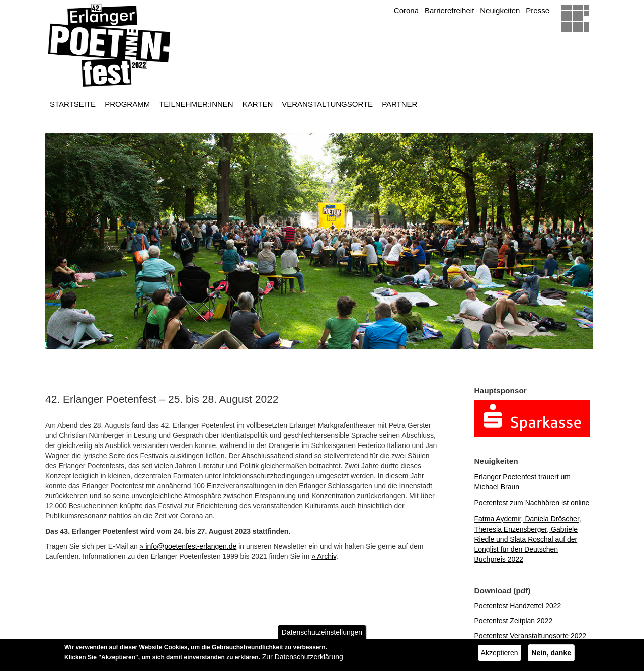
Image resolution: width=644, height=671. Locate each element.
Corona (406, 10)
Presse (538, 10)
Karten (258, 104)
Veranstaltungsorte (327, 104)
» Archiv (324, 556)
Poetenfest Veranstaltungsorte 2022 (531, 636)
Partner (399, 104)
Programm (127, 104)
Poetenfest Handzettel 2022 (518, 606)
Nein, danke (551, 655)
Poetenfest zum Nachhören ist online (532, 503)
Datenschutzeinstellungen (322, 634)
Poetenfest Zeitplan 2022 (514, 621)
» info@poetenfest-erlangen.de (188, 546)
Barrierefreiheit (449, 10)
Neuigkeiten (500, 10)
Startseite (73, 104)
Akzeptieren (500, 655)
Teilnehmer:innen (196, 104)
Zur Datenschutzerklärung (303, 659)
